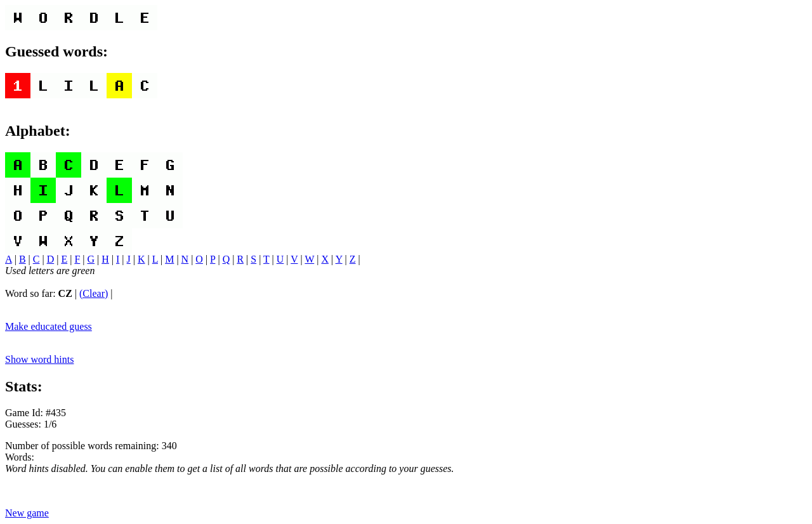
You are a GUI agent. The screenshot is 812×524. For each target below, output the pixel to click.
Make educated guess (49, 326)
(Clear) (94, 293)
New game (27, 513)
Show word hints (39, 359)
